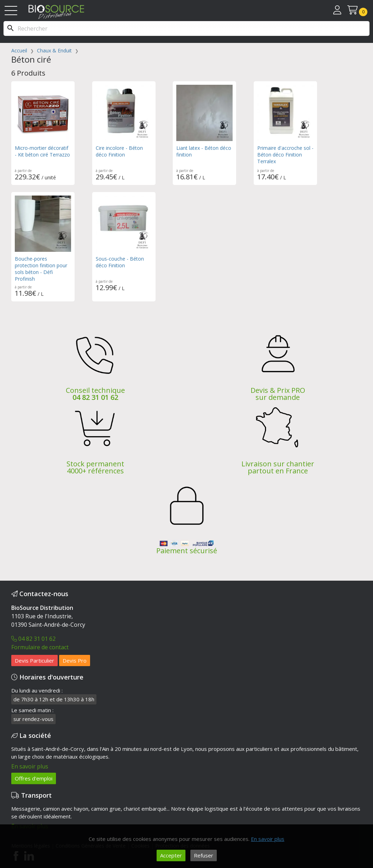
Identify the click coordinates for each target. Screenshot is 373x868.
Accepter (171, 855)
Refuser (204, 855)
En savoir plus (30, 766)
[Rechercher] (186, 28)
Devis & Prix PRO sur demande (278, 394)
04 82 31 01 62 (95, 397)
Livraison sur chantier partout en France (278, 467)
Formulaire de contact (40, 647)
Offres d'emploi (34, 778)
